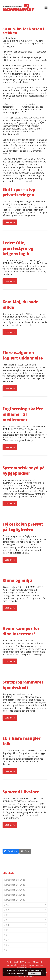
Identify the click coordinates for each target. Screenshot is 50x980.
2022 (25, 920)
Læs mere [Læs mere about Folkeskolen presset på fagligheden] (10, 560)
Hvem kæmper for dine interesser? (21, 631)
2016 (25, 950)
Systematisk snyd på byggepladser (24, 471)
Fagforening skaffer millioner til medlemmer (23, 414)
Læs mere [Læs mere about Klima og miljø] (10, 608)
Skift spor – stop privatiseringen (19, 192)
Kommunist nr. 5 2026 (15, 880)
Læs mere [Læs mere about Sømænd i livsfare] (10, 825)
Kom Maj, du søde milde (20, 304)
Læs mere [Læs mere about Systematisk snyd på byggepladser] (10, 503)
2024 (25, 910)
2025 (25, 905)
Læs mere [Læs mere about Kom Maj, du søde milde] (10, 332)
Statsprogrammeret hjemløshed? (23, 685)
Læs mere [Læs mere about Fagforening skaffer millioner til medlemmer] (10, 447)
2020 (25, 930)
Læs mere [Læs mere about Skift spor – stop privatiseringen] (10, 222)
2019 (25, 935)
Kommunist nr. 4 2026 (15, 885)
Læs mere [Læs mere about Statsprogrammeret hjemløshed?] (10, 718)
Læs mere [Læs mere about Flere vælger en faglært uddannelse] (10, 388)
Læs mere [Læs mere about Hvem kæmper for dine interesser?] (10, 661)
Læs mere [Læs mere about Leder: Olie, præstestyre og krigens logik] (10, 281)
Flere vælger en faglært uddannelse (23, 355)
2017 (25, 945)
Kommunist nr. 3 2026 (15, 890)
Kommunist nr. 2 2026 (15, 895)
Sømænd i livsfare (21, 792)
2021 (25, 925)
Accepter (35, 973)
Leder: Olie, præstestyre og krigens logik (18, 248)
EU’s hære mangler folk (22, 741)
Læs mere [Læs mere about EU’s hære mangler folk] (10, 771)
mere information (19, 973)
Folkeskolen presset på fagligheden (23, 527)
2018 (25, 940)
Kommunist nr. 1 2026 (15, 900)
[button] (46, 8)
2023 (25, 915)
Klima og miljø (17, 580)
